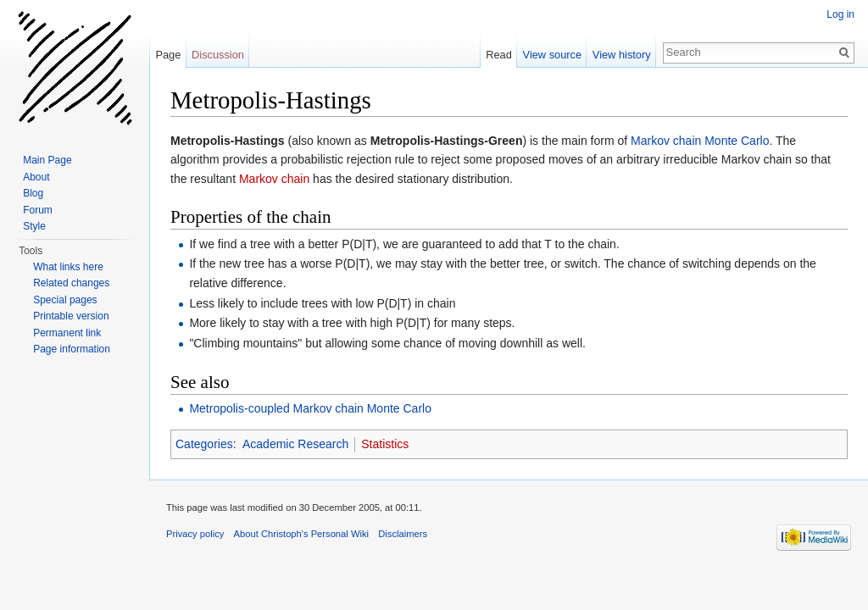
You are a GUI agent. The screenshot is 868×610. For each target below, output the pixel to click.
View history (622, 55)
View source (552, 55)
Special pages (65, 300)
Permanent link (67, 333)
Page (168, 55)
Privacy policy (195, 534)
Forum (38, 210)
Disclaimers (403, 534)
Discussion (218, 55)
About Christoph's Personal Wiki (301, 534)
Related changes (71, 283)
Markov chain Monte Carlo (700, 141)
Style (34, 226)
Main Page (47, 160)
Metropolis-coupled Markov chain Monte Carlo (310, 408)
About (36, 177)
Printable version (71, 316)
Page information (72, 349)
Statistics (385, 444)
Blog (33, 193)
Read (499, 55)
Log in (840, 14)
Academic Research (295, 444)
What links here (68, 267)
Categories (204, 444)
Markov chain (274, 179)
